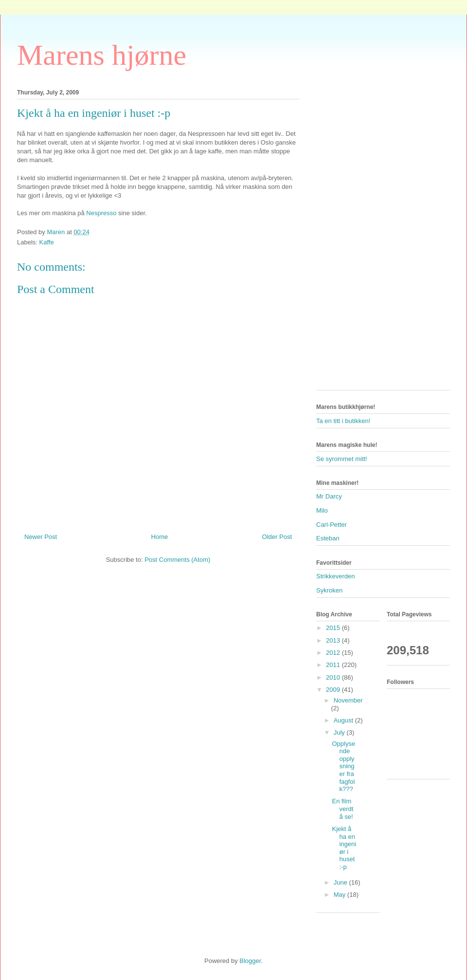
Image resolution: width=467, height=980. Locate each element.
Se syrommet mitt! (342, 459)
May (341, 895)
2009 (334, 690)
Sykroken (329, 590)
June (341, 882)
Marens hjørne (102, 55)
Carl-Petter (332, 525)
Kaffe (47, 242)
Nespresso (101, 213)
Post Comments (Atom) (177, 560)
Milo (322, 510)
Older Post (277, 537)
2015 (334, 628)
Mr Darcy (329, 496)
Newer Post (41, 537)
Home (160, 537)
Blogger (250, 961)
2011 (334, 665)
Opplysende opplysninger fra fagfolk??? (343, 767)
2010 (334, 677)
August (344, 720)
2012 (334, 653)
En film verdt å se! (342, 809)
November (348, 700)
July (340, 732)
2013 (334, 640)
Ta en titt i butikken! (343, 421)
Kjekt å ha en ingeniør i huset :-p (344, 848)
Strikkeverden (335, 576)
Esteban (328, 538)
